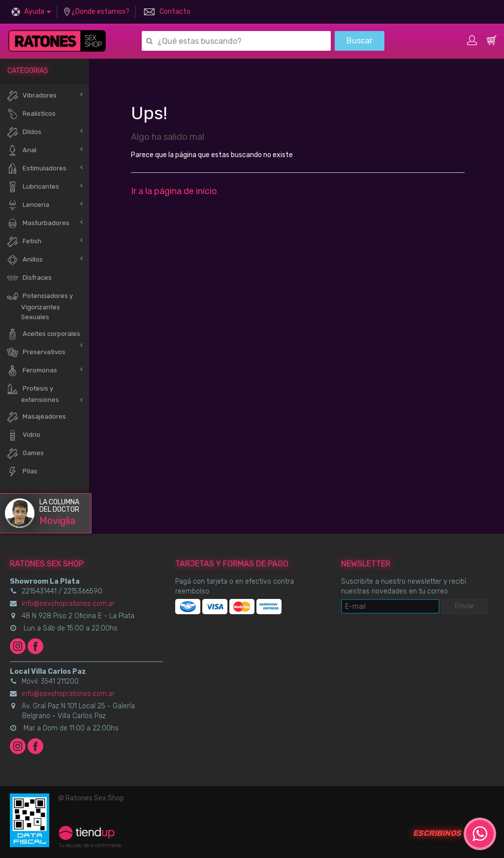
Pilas (22, 472)
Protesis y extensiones (33, 393)
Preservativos (36, 352)
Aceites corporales (43, 334)
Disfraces (29, 278)
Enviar (465, 606)
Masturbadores (38, 223)
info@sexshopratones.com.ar (68, 604)
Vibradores (31, 96)
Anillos (25, 260)
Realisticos (31, 114)
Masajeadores (36, 417)
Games (25, 453)
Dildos (24, 132)
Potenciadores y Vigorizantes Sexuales (40, 305)
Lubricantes (33, 187)
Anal (21, 150)
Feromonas (32, 371)
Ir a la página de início (174, 191)
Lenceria (28, 205)
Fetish (24, 242)
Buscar (360, 41)
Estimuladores (36, 169)
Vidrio (23, 435)
